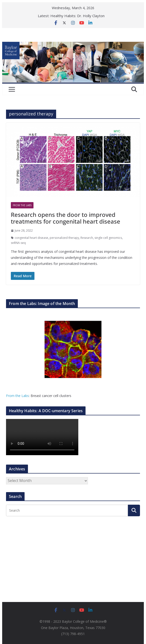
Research (87, 238)
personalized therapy (64, 238)
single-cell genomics (108, 238)
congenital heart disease (31, 238)
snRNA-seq (18, 243)
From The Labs (22, 205)
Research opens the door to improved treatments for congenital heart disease (66, 218)
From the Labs (17, 396)
